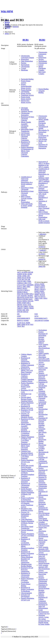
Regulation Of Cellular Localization (26, 541)
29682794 (42, 266)
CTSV (29, 283)
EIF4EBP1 (30, 285)
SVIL (29, 305)
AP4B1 (24, 276)
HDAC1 (27, 290)
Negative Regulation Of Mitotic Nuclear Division (28, 523)
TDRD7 (26, 306)
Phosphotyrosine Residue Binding (26, 565)
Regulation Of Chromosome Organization (26, 575)
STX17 (25, 305)
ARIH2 (19, 278)
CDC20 (20, 281)
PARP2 (42, 291)
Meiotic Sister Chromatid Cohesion (43, 542)
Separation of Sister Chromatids (27, 189)
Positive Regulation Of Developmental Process (43, 536)
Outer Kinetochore (27, 61)
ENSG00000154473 (41, 318)
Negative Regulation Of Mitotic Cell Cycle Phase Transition (28, 440)
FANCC (20, 287)
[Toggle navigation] (2, 18)
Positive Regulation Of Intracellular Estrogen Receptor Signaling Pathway (43, 337)
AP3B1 (19, 276)
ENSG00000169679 (24, 318)
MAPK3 (30, 296)
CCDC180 (20, 279)
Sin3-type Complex (42, 365)
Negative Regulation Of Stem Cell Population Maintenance (43, 377)
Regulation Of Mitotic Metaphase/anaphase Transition (28, 547)
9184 (36, 314)
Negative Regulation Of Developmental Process (43, 509)
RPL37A (37, 296)
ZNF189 (20, 312)
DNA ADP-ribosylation (42, 356)
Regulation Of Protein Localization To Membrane (27, 589)
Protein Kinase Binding (26, 585)
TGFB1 (31, 306)
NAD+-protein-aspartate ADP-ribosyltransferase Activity (44, 568)
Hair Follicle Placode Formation (42, 434)
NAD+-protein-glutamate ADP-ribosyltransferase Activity (44, 550)
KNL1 (32, 294)
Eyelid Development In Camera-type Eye (44, 612)
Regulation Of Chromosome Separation (26, 480)
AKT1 (19, 272)
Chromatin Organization (43, 483)
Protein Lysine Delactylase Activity (43, 370)
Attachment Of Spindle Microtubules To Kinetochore (44, 129)
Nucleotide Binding (27, 79)
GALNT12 (21, 290)
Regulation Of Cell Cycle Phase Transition (27, 457)
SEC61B (31, 301)
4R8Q (19, 324)
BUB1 (26, 40)
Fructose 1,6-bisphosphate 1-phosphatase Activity (26, 515)
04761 (36, 316)
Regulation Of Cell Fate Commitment (43, 459)
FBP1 (24, 287)
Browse (7, 22)
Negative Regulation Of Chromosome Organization (43, 580)
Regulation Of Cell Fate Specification (43, 384)
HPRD (7, 34)
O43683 (26, 321)
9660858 (15, 27)
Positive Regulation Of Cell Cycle (27, 404)
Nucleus (24, 63)
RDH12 (25, 301)
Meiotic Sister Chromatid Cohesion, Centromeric (25, 137)
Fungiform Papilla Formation (42, 389)
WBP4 (37, 300)
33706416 (42, 247)
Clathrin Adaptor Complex (26, 355)
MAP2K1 (24, 296)
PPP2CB (20, 299)
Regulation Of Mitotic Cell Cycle (27, 407)
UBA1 (45, 298)
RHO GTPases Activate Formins (27, 198)
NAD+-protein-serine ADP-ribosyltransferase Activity (44, 347)
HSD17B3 (20, 294)
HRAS (25, 292)
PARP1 (37, 291)
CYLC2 (20, 285)
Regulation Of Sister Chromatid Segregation (28, 421)
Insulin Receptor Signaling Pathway (27, 490)
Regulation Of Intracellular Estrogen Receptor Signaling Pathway (43, 422)
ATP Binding (25, 92)
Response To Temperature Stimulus (42, 479)
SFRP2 (19, 303)
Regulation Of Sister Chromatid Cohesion (28, 119)
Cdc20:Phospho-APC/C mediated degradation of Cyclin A (44, 182)
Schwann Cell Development (25, 596)
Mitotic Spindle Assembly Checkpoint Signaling (26, 125)
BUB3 (42, 40)
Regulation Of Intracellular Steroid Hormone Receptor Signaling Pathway (44, 589)
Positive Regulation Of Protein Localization (27, 580)
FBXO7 (20, 288)
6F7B (28, 324)
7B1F (32, 324)
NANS (27, 297)
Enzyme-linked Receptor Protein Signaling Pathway (27, 399)
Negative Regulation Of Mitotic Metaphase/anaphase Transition (28, 474)
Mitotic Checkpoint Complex (42, 68)
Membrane (24, 70)
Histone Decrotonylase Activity (43, 414)
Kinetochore (25, 59)
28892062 (43, 234)
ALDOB (24, 272)
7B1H (19, 326)
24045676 (42, 259)
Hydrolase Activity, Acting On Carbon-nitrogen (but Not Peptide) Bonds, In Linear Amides (44, 620)
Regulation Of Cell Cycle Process (27, 411)
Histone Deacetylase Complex (42, 445)
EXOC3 (42, 288)
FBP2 (28, 287)
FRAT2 (25, 288)
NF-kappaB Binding (42, 405)
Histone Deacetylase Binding (42, 440)
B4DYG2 (20, 321)
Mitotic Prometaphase (25, 201)
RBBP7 (37, 295)
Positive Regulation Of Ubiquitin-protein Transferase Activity (27, 504)
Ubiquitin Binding (41, 92)
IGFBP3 (27, 294)
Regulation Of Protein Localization (27, 553)
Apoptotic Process (27, 111)
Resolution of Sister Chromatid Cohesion (27, 193)
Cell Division (25, 133)
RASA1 (20, 301)
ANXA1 (37, 284)
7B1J (23, 326)
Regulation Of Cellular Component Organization (27, 365)
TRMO (31, 308)
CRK (25, 283)
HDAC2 (43, 289)
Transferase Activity (27, 95)
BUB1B (37, 286)
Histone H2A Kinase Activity (26, 102)
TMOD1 (26, 308)
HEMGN (20, 292)
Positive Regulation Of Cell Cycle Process (27, 462)
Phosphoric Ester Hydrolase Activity (27, 509)
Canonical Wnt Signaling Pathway (27, 452)
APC (29, 276)
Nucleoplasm (25, 65)
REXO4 (42, 295)
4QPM (28, 323)
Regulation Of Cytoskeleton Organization (26, 433)
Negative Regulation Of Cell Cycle (28, 599)
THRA (37, 298)
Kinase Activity (26, 93)
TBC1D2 (20, 306)
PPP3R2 (26, 299)
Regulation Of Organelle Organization (26, 360)
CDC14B (27, 279)
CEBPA (42, 286)
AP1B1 (25, 274)
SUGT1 (43, 296)
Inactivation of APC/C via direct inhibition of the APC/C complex (44, 164)
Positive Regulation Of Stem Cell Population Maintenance (43, 472)
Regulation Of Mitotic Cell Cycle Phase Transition (27, 370)
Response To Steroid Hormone (44, 562)
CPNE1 (37, 288)
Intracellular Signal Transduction (27, 130)
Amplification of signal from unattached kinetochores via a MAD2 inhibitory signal (27, 181)
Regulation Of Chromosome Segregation (26, 144)
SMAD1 (20, 305)
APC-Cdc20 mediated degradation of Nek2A (43, 197)
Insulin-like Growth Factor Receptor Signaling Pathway (27, 467)
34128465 (42, 254)
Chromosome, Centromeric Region (27, 57)
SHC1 (29, 303)
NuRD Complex (44, 353)
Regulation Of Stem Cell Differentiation (43, 606)
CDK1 (24, 281)
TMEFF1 (20, 308)
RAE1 (31, 299)
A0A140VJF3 (39, 321)
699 (18, 314)
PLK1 (32, 297)
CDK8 (29, 281)
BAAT (24, 278)
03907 (19, 316)
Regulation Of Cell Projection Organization (27, 570)
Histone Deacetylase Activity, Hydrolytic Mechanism (42, 501)
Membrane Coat (26, 394)
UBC (24, 310)
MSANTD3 (21, 297)
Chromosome (25, 67)
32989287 (43, 250)
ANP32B (30, 272)
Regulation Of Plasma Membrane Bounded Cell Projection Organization (27, 559)
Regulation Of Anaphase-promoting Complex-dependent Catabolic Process (27, 378)
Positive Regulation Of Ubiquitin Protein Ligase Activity (27, 386)
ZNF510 (25, 312)
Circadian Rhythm (42, 449)
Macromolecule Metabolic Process (43, 454)
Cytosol (24, 68)
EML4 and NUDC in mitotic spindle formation (27, 206)
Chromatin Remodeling (25, 109)
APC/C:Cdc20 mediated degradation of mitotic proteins (43, 189)
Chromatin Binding (42, 430)
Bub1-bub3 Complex (42, 73)
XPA (27, 310)
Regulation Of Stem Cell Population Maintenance (43, 557)
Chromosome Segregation (25, 114)
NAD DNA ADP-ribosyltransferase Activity (44, 361)
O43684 (46, 321)
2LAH (19, 323)
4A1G (23, 323)
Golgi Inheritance (27, 519)
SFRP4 (24, 303)
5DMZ (23, 324)
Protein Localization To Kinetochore (43, 136)
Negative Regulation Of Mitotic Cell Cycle (28, 494)
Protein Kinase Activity (26, 82)
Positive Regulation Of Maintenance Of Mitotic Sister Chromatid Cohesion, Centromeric (27, 152)
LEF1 (19, 296)
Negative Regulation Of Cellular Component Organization (43, 599)
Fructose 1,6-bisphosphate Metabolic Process (27, 415)
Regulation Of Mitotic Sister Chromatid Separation (26, 447)
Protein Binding (26, 90)
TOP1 (41, 298)
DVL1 (25, 285)
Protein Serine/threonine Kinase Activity (26, 86)
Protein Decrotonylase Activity (43, 409)
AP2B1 (30, 274)
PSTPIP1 (37, 293)
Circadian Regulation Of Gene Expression (44, 524)
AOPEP (20, 274)
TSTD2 (19, 310)
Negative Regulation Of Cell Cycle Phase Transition (28, 536)
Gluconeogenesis (26, 593)
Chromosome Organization (43, 487)
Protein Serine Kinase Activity (26, 98)
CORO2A (20, 283)
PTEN (43, 293)
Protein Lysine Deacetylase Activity (43, 574)
